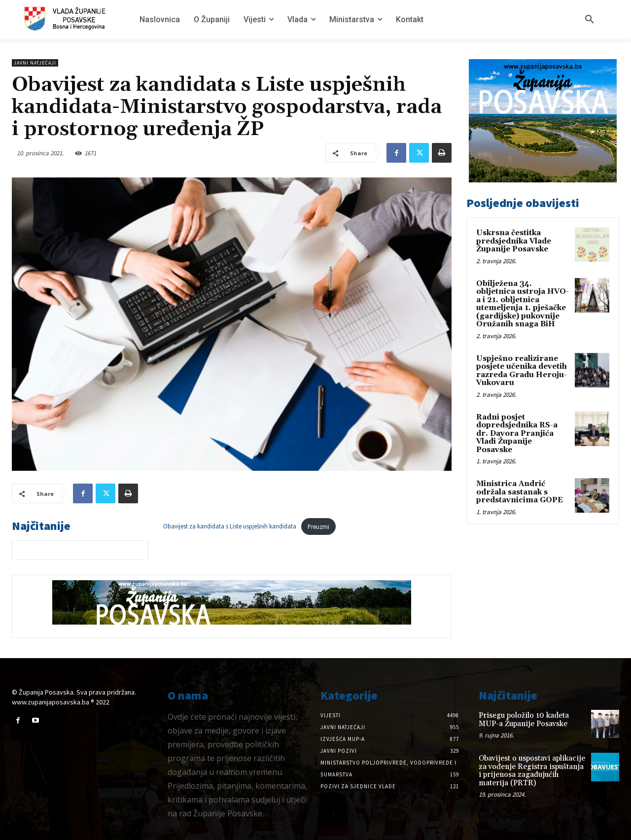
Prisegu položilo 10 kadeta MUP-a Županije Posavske (524, 720)
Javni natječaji (35, 63)
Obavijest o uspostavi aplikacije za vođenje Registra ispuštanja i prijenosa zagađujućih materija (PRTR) (532, 771)
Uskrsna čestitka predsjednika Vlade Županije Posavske (514, 241)
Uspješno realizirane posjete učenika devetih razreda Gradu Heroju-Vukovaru (522, 371)
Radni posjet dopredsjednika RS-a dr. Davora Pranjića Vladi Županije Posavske (517, 434)
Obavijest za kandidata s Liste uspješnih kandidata (230, 526)
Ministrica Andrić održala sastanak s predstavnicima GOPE (520, 492)
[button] (590, 20)
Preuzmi (318, 526)
